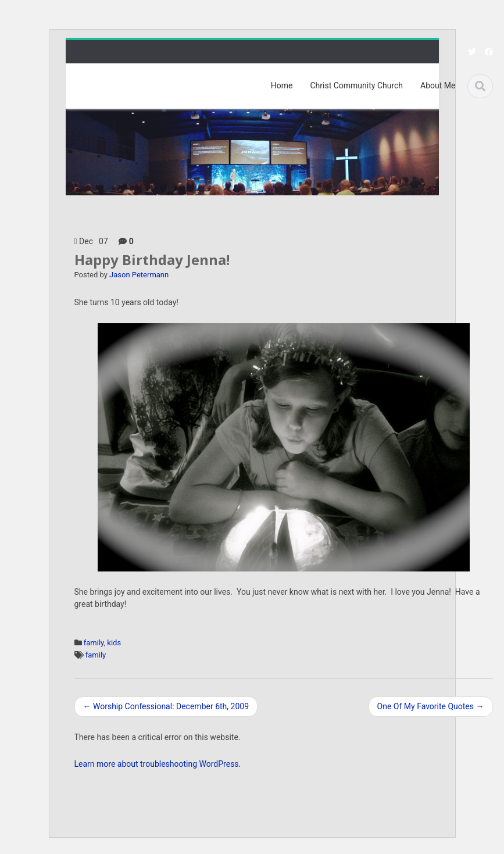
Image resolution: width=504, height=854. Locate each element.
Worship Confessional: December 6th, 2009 (166, 706)
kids (114, 643)
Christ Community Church (356, 85)
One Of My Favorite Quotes (431, 706)
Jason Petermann (139, 275)
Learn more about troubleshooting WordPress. (158, 764)
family (94, 643)
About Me (438, 85)
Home (282, 85)
